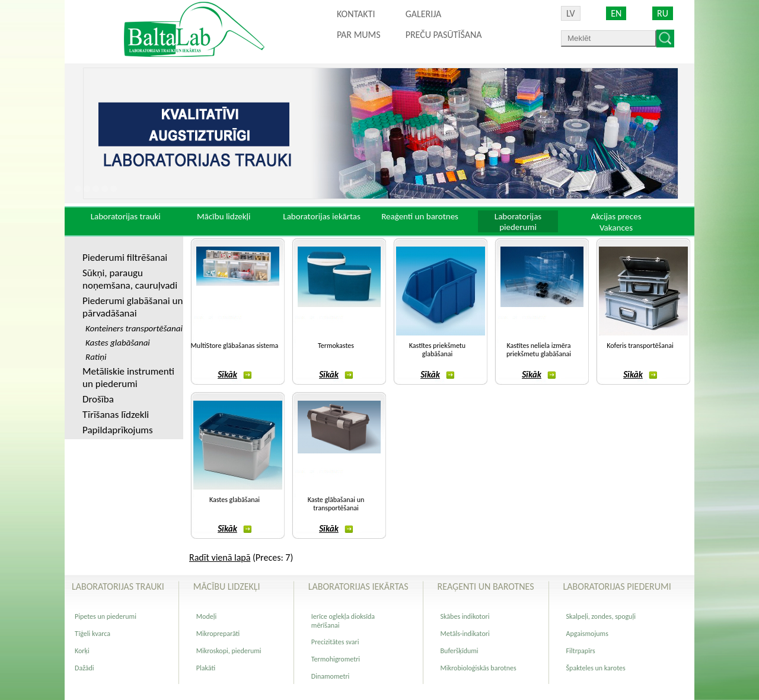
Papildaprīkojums (118, 430)
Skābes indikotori (465, 616)
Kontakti (356, 14)
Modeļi (206, 616)
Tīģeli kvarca (93, 634)
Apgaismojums (587, 634)
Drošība (98, 399)
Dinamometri (331, 676)
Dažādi (84, 668)
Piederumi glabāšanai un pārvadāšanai (133, 307)
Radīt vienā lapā (220, 557)
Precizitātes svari (335, 642)
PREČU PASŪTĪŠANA (444, 35)
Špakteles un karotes (596, 668)
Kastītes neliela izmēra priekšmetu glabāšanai (539, 350)
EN (616, 13)
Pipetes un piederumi (106, 616)
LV (571, 13)
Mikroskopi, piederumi (229, 651)
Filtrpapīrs (581, 651)
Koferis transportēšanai (640, 346)
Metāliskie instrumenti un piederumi (128, 378)
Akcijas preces (616, 216)
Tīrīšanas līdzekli (116, 415)
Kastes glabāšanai (235, 500)
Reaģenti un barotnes (420, 216)
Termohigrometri (336, 659)
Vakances (616, 228)
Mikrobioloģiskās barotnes (479, 668)
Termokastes (336, 346)
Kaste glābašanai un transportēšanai (336, 504)
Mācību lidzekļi (224, 216)
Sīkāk (235, 375)
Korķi (82, 651)
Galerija (424, 14)
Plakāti (206, 668)
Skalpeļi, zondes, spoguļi (601, 616)
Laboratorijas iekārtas (322, 216)
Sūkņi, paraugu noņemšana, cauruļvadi (130, 279)
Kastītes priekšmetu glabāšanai (437, 350)
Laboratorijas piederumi (518, 222)
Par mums (359, 35)
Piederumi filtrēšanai (125, 258)
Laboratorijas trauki (126, 216)
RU (663, 13)
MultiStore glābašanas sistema (235, 346)
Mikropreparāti (218, 634)
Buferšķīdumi (460, 651)
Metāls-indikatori (465, 634)
